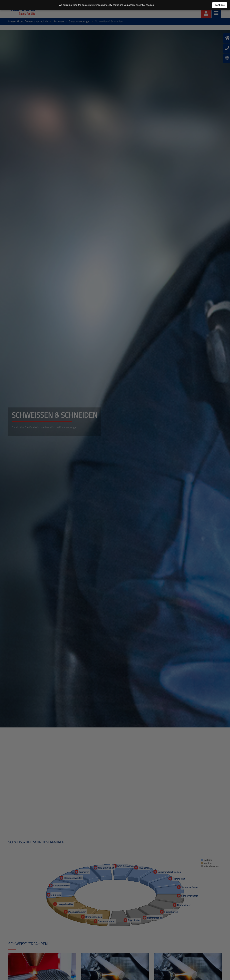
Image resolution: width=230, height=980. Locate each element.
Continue (220, 5)
